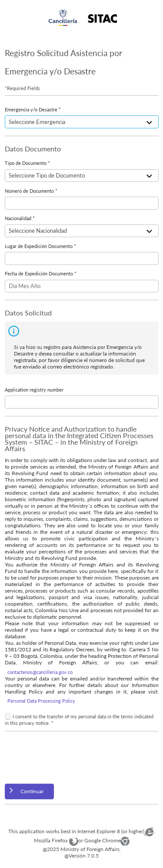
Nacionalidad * (20, 218)
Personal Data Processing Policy (41, 701)
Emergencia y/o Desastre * (33, 109)
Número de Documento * (31, 191)
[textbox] (82, 203)
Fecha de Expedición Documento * (41, 273)
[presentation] (71, 757)
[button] (30, 792)
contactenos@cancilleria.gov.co (40, 672)
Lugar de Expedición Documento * (40, 246)
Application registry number (34, 390)
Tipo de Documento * (27, 163)
